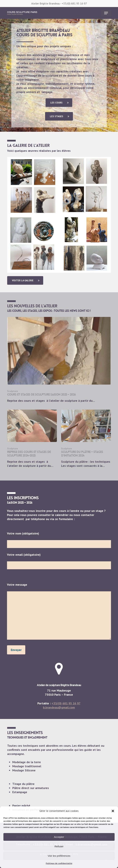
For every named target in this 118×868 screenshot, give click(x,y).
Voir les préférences (59, 856)
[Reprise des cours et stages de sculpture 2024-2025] (32, 439)
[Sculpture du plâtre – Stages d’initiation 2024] (86, 439)
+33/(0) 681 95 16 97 (74, 3)
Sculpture (13, 391)
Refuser (59, 846)
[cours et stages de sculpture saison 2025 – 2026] (59, 360)
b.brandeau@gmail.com (59, 707)
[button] (113, 811)
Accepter (59, 837)
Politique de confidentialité (59, 863)
